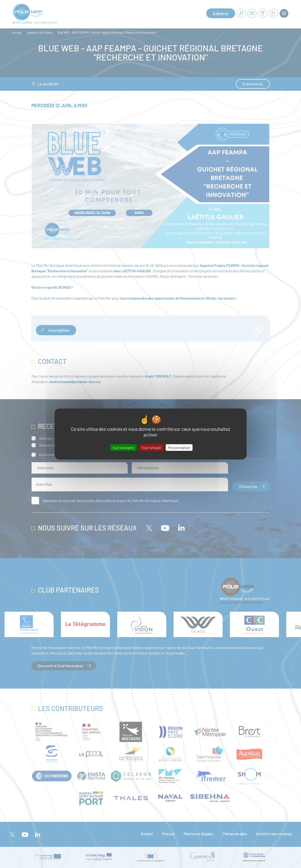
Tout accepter (123, 448)
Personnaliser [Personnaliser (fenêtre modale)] (179, 448)
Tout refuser (151, 448)
